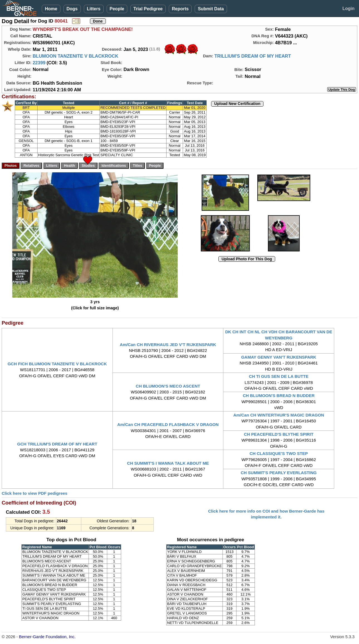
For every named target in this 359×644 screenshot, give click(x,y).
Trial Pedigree (148, 9)
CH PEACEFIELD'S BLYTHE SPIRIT (279, 434)
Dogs (72, 9)
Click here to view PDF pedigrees (35, 493)
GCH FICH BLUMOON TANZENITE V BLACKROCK (57, 364)
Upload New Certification (237, 104)
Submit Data (211, 9)
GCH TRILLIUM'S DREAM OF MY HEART (57, 444)
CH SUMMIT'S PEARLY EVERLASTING (279, 473)
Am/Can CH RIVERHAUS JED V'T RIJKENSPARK (168, 345)
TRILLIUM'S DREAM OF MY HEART (253, 56)
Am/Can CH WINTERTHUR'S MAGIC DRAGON (279, 415)
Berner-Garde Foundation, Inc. (47, 637)
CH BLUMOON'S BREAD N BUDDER (279, 396)
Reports (180, 9)
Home (51, 9)
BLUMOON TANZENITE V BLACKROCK (75, 56)
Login (348, 8)
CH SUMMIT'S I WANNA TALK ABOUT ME (168, 463)
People (117, 9)
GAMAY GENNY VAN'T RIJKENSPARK (279, 357)
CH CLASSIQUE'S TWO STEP (279, 453)
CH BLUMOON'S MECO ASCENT (168, 386)
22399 (39, 63)
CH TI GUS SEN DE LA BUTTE (279, 376)
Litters (94, 9)
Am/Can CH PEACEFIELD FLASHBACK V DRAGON (168, 424)
